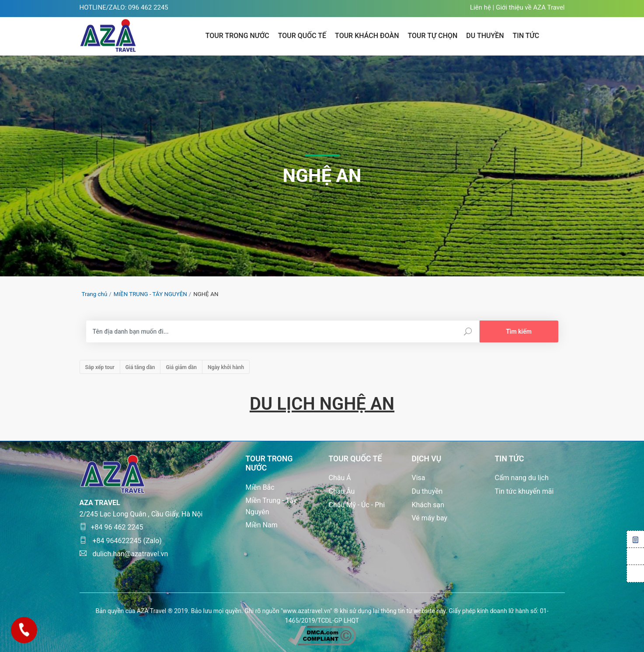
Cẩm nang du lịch (522, 478)
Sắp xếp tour (100, 367)
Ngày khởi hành (226, 367)
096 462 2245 (148, 7)
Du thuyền (427, 491)
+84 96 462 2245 (111, 527)
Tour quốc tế (302, 36)
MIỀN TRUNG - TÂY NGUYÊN (150, 294)
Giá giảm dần (181, 367)
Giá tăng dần (140, 367)
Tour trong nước (237, 36)
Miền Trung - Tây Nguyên (271, 506)
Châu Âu (342, 491)
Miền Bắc (260, 487)
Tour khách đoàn (367, 36)
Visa (419, 478)
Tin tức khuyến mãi (524, 491)
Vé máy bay (430, 518)
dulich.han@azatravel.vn (124, 554)
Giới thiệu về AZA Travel (530, 7)
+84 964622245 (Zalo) (121, 541)
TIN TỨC (526, 36)
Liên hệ (480, 7)
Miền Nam (262, 525)
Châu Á (340, 478)
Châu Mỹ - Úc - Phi (357, 505)
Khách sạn (428, 505)
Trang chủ (95, 294)
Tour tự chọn (433, 36)
